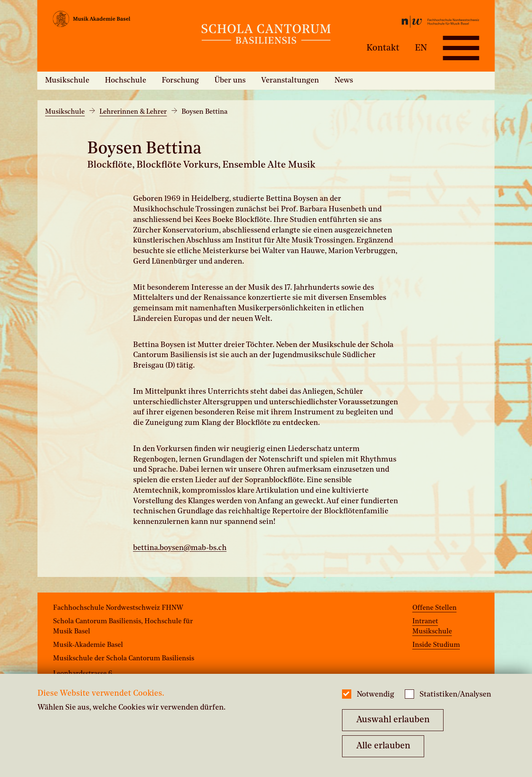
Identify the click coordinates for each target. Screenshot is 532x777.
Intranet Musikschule (432, 627)
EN (421, 48)
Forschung (180, 80)
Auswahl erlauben (393, 720)
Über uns (230, 80)
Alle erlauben (383, 746)
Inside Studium (436, 645)
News (344, 80)
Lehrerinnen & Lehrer (133, 112)
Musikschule (67, 80)
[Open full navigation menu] (461, 48)
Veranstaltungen (290, 80)
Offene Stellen (434, 608)
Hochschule (126, 80)
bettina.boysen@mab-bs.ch (180, 548)
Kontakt (383, 48)
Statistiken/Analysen (455, 695)
